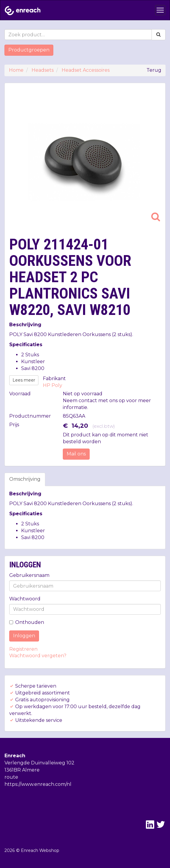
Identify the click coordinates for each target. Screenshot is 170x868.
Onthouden (27, 622)
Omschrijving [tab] (25, 479)
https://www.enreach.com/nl (38, 784)
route (11, 777)
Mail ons (76, 454)
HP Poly (53, 385)
